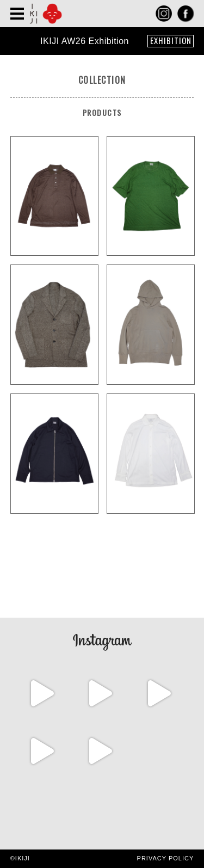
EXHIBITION (171, 41)
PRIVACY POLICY (166, 858)
